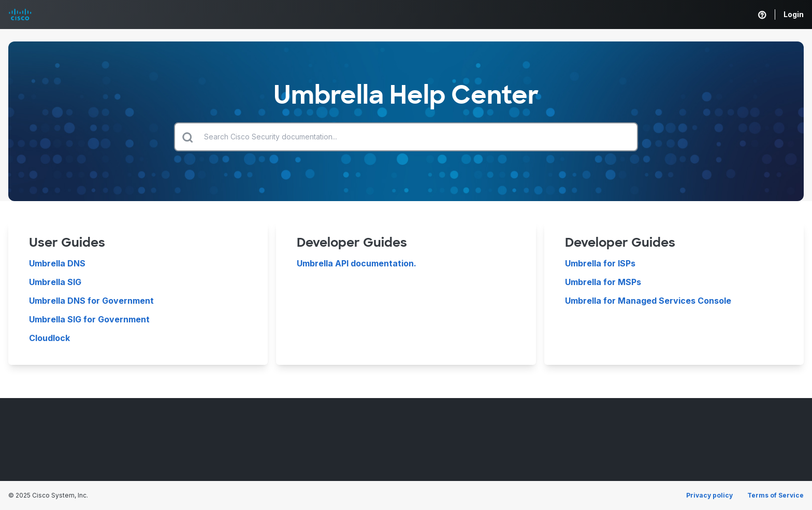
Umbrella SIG (55, 282)
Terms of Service (775, 495)
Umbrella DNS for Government (91, 301)
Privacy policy (709, 495)
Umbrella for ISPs (600, 263)
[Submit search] (187, 137)
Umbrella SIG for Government (89, 319)
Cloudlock (49, 338)
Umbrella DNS (57, 263)
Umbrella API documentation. (357, 263)
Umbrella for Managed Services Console (648, 301)
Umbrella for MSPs (603, 282)
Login (794, 14)
